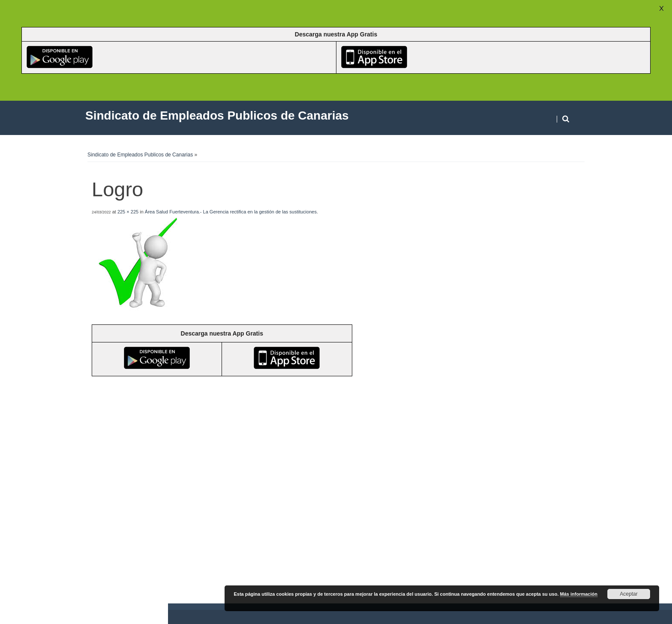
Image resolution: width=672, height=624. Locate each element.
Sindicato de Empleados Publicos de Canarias (140, 155)
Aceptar (628, 594)
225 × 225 (128, 212)
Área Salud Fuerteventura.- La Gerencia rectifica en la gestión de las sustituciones (231, 212)
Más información (579, 594)
